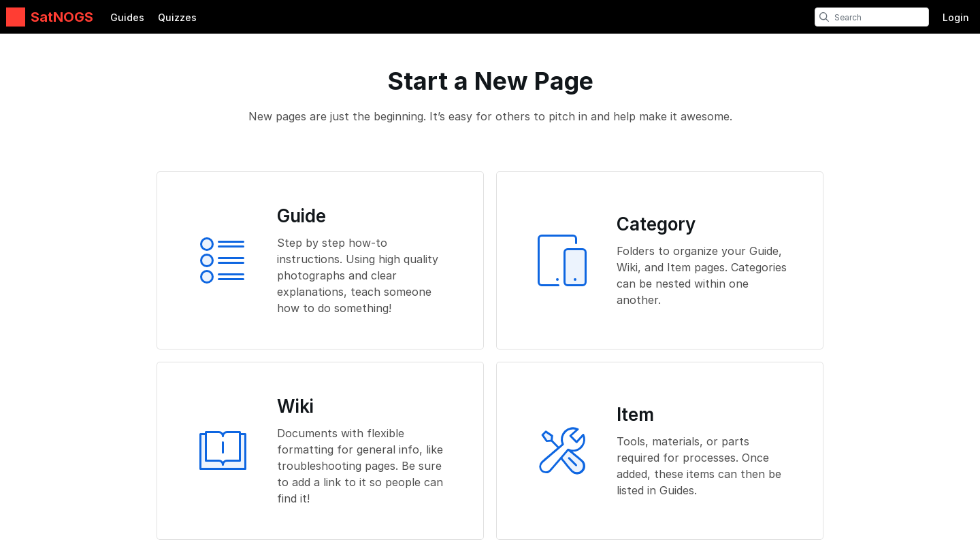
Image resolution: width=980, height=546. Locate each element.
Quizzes (177, 17)
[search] (824, 17)
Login (956, 17)
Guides (127, 17)
